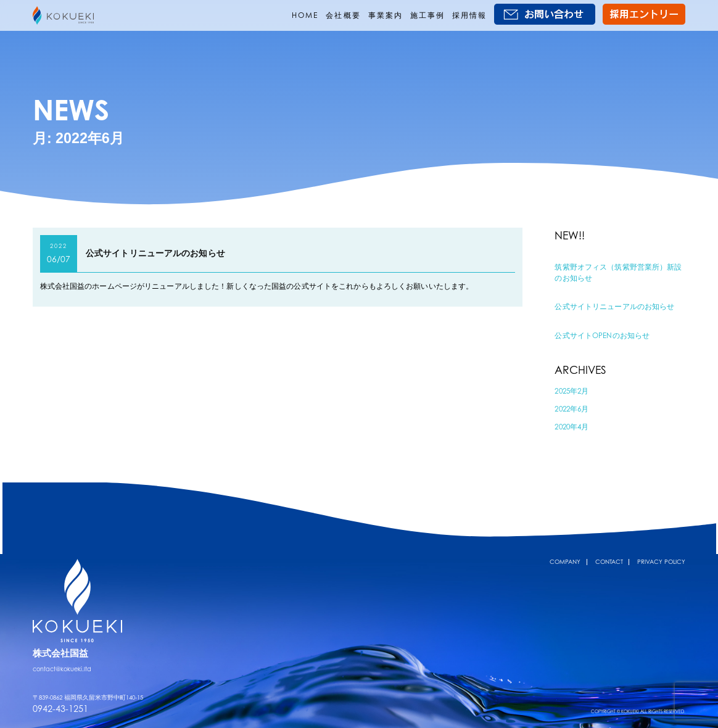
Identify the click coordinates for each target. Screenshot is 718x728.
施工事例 (427, 15)
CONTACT (609, 561)
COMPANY (565, 561)
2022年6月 (572, 409)
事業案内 (386, 15)
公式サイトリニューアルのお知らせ (155, 253)
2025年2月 (572, 391)
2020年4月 (572, 427)
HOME (305, 15)
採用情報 (469, 15)
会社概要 (343, 15)
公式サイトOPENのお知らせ (602, 335)
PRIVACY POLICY (661, 561)
